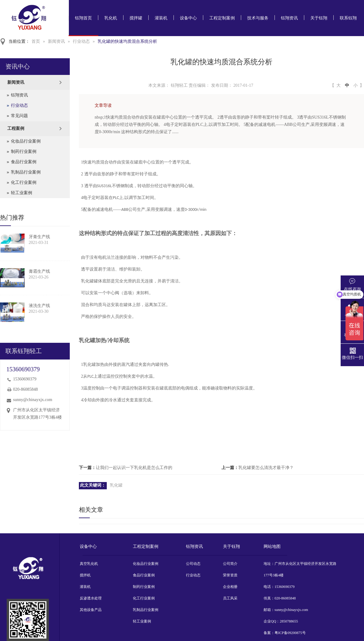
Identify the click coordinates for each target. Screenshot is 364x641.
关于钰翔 (319, 18)
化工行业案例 (24, 182)
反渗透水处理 (91, 598)
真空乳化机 (89, 564)
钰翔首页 (83, 18)
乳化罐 (116, 485)
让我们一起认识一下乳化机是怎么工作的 (134, 468)
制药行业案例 (24, 152)
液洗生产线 (39, 306)
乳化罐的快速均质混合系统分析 (127, 41)
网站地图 (272, 547)
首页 (36, 41)
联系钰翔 (348, 18)
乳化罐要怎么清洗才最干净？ (266, 468)
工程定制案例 (222, 18)
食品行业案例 (24, 162)
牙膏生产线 (39, 237)
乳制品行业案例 (26, 172)
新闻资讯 (56, 41)
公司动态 (193, 564)
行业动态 (81, 41)
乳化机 (111, 18)
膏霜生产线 (39, 271)
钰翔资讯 (289, 18)
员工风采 (230, 598)
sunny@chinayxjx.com (33, 400)
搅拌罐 (136, 18)
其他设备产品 (91, 610)
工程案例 (16, 128)
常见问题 (19, 116)
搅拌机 (85, 575)
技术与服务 (258, 18)
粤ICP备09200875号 (290, 633)
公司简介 (230, 564)
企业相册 (230, 587)
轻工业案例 (22, 193)
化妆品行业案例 (26, 141)
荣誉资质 (230, 575)
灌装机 (161, 18)
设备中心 (188, 18)
